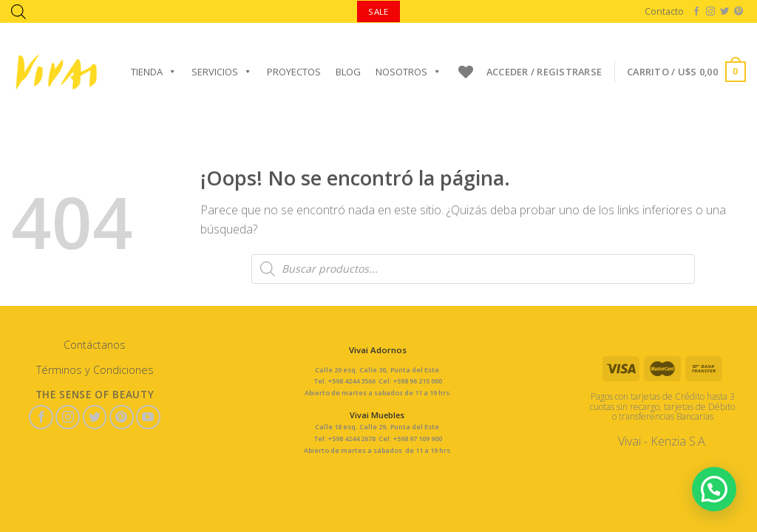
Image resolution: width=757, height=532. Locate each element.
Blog (348, 72)
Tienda (154, 72)
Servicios (222, 72)
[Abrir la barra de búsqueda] (18, 11)
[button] (714, 488)
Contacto (664, 11)
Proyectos (294, 72)
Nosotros (408, 72)
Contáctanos (95, 345)
